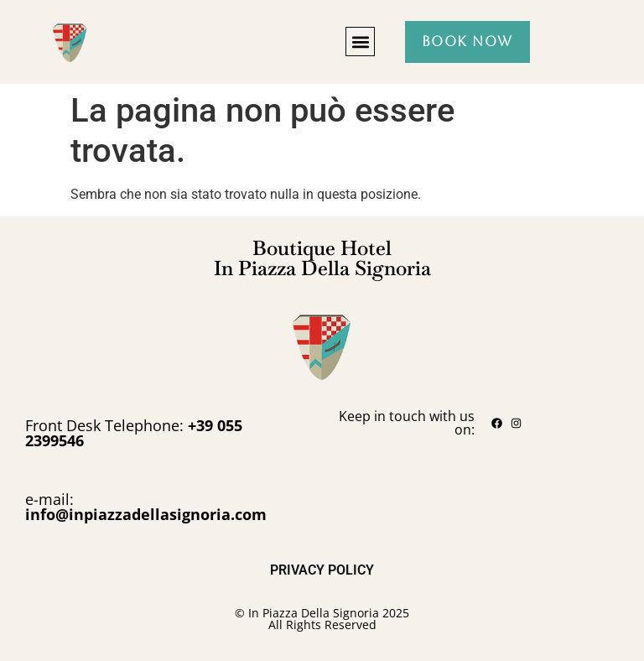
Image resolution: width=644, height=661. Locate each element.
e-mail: (146, 507)
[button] (360, 42)
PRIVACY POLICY (322, 570)
